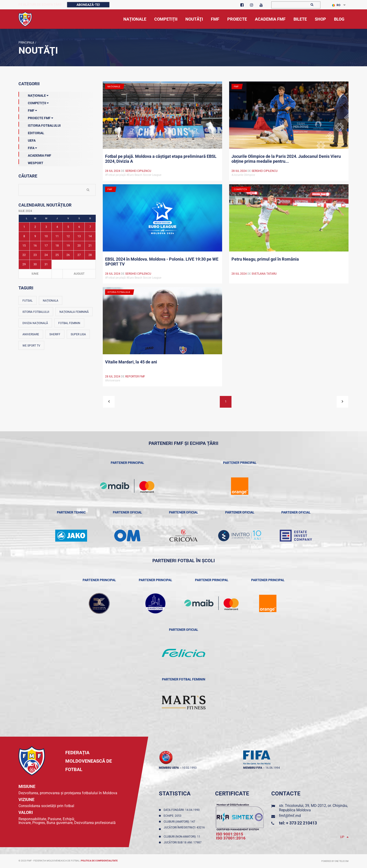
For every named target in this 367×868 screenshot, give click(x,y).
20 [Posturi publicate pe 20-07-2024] (79, 246)
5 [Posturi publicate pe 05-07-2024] (68, 227)
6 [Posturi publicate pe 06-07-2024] (79, 227)
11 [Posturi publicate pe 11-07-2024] (57, 236)
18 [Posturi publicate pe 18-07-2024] (57, 246)
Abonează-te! (88, 5)
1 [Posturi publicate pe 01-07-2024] (24, 227)
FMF (28, 110)
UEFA (27, 140)
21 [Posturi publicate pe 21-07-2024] (90, 246)
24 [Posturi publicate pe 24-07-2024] (46, 255)
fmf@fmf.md (290, 816)
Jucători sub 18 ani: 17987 (183, 842)
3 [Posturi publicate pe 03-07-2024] (46, 227)
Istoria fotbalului (36, 312)
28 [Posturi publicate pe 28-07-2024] (90, 255)
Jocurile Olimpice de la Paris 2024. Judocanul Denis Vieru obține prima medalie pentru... (286, 159)
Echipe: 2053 (173, 816)
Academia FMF (35, 155)
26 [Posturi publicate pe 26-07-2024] (68, 255)
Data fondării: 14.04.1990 (182, 810)
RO (336, 5)
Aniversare (31, 334)
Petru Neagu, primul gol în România (265, 259)
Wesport (31, 162)
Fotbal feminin (69, 323)
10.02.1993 (189, 768)
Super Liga (78, 334)
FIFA (28, 147)
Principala (26, 43)
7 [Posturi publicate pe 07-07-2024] (90, 227)
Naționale (33, 95)
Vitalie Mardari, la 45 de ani (131, 362)
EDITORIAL (31, 132)
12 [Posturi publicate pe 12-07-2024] (68, 236)
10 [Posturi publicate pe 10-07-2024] (46, 236)
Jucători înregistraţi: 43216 (184, 829)
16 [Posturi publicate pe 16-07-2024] (35, 246)
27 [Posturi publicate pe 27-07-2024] (79, 255)
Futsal (28, 301)
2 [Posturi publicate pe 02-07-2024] (35, 227)
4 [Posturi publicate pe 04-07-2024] (57, 227)
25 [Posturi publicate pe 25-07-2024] (57, 255)
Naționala (51, 301)
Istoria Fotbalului (40, 125)
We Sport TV (31, 346)
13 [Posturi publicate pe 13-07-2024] (79, 236)
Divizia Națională (35, 323)
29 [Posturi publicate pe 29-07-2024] (24, 264)
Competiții (34, 102)
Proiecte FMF (36, 117)
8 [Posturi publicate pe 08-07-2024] (24, 236)
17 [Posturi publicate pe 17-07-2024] (46, 246)
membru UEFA (169, 768)
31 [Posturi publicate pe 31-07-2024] (46, 264)
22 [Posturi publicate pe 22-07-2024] (24, 255)
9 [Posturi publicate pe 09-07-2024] (35, 236)
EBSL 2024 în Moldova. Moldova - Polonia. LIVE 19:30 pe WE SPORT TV (162, 262)
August (79, 274)
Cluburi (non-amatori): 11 (183, 837)
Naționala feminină (74, 312)
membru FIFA (253, 768)
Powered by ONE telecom (335, 861)
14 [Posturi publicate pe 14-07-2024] (90, 236)
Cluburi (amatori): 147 (180, 822)
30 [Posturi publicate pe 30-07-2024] (35, 264)
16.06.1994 (273, 768)
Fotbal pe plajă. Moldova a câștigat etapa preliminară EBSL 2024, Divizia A (161, 159)
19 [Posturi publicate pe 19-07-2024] (68, 246)
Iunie (35, 274)
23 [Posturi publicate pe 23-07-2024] (35, 255)
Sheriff (55, 334)
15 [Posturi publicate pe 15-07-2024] (24, 246)
